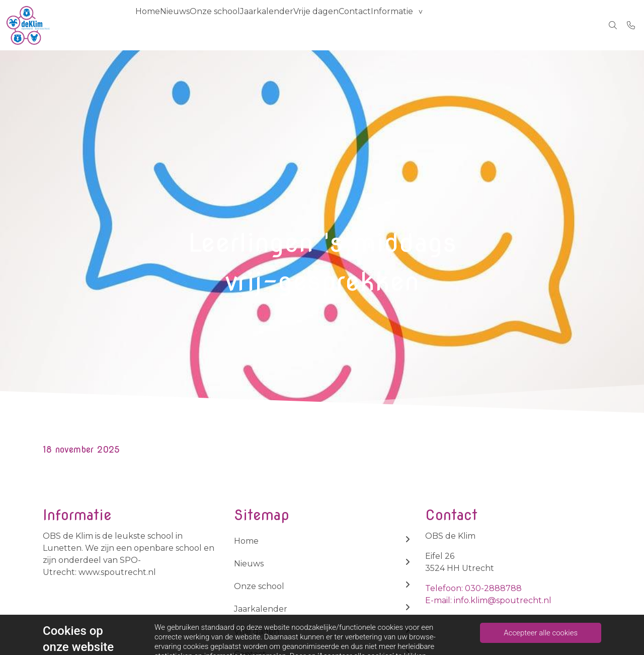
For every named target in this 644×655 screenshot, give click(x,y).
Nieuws (190, 25)
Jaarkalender (302, 25)
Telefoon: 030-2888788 (473, 588)
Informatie (457, 25)
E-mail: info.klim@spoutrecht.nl (488, 600)
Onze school (240, 25)
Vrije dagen (361, 25)
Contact (410, 25)
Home (153, 25)
